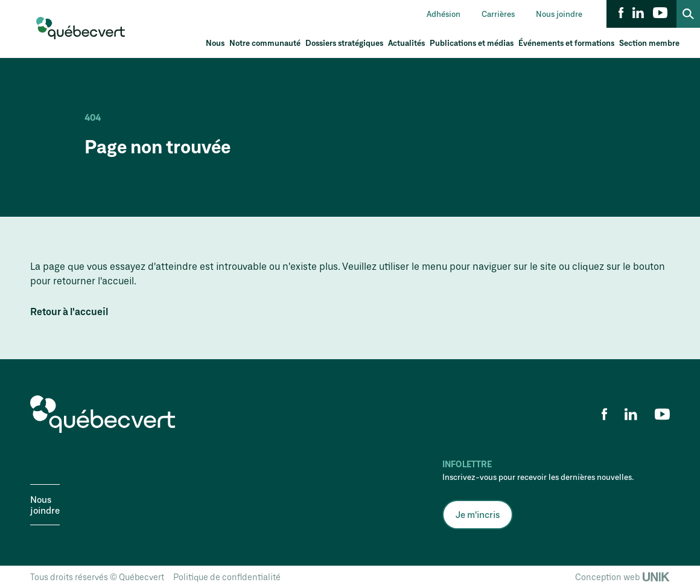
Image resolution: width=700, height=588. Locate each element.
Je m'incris (478, 514)
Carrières (498, 14)
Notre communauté (265, 43)
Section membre (649, 43)
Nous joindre (559, 14)
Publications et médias (472, 43)
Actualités (406, 43)
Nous (215, 43)
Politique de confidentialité (227, 577)
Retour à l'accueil (69, 312)
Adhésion (444, 14)
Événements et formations (566, 43)
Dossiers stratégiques (344, 43)
